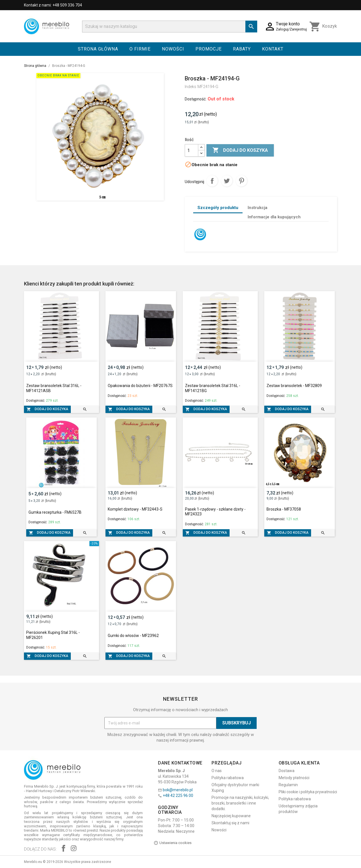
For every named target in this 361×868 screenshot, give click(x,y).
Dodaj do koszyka (240, 150)
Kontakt (273, 49)
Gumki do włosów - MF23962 (133, 636)
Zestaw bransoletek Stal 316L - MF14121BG (213, 388)
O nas (217, 771)
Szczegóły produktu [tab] (218, 208)
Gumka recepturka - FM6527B (55, 512)
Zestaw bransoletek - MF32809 (294, 386)
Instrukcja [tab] (257, 208)
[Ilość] (191, 150)
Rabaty (242, 49)
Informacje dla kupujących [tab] (274, 217)
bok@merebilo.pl (178, 790)
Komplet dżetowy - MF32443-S (135, 509)
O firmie (140, 49)
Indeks (191, 87)
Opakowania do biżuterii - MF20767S (140, 386)
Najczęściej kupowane (231, 816)
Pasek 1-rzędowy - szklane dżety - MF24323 (215, 512)
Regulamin (288, 785)
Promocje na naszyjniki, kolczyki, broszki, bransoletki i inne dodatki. (240, 803)
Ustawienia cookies (173, 843)
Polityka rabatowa (228, 778)
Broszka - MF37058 (284, 509)
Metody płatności (294, 778)
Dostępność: (196, 99)
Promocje (209, 49)
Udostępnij (212, 181)
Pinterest (241, 181)
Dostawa (287, 771)
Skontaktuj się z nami (230, 823)
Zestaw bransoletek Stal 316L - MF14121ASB (54, 388)
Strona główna (98, 49)
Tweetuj (227, 181)
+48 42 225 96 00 (178, 796)
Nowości (173, 49)
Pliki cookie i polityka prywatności (308, 792)
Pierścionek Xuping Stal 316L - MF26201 (53, 635)
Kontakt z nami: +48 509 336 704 (53, 5)
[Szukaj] (170, 27)
